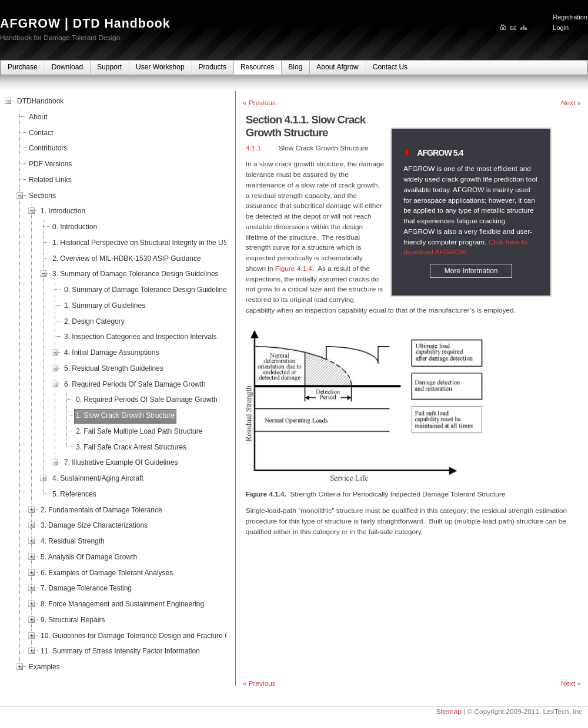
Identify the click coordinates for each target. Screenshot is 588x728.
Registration (570, 17)
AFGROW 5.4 (440, 153)
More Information (471, 271)
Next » (571, 103)
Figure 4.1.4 (294, 269)
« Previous (259, 103)
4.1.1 (253, 148)
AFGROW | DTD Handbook (85, 24)
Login (561, 28)
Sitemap (448, 712)
